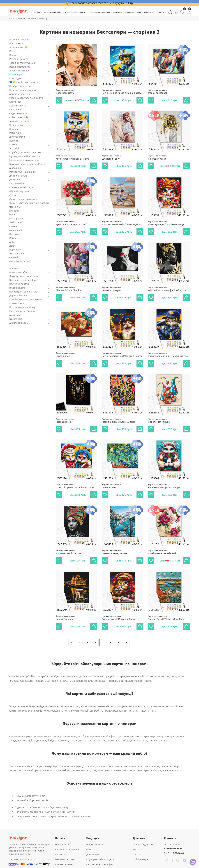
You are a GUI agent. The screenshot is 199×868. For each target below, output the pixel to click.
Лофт (12, 246)
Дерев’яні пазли (18, 295)
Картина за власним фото (23, 280)
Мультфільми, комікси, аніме (25, 160)
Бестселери (44, 19)
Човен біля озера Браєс (115, 552)
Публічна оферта (142, 859)
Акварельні (16, 230)
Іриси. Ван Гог (112, 486)
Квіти (12, 51)
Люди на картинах (19, 71)
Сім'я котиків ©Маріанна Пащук (119, 618)
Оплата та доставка (144, 844)
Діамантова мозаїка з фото (24, 276)
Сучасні (13, 226)
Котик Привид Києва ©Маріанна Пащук (123, 91)
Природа (14, 129)
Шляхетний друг (112, 157)
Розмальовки (17, 303)
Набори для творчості (21, 261)
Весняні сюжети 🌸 (20, 67)
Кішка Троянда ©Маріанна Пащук (166, 223)
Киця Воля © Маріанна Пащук (164, 486)
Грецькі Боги (16, 109)
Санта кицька (65, 355)
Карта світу (15, 234)
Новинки (14, 268)
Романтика (15, 133)
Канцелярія (16, 319)
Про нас (137, 854)
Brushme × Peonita (19, 39)
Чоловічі (14, 148)
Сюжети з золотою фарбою (24, 199)
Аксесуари (15, 315)
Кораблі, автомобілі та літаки (25, 152)
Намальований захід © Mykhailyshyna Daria (123, 223)
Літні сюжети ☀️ (18, 47)
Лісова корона (65, 420)
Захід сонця (16, 222)
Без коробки (16, 218)
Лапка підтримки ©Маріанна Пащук (75, 486)
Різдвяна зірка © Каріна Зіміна (118, 420)
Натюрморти (16, 125)
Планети (14, 211)
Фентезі (14, 257)
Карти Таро (15, 102)
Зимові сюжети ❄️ (19, 121)
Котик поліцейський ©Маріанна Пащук (169, 355)
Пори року (15, 250)
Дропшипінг (93, 854)
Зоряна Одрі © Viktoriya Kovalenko (167, 618)
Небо (12, 215)
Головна (12, 19)
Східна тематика (18, 113)
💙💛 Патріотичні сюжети (24, 82)
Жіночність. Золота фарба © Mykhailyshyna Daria (169, 289)
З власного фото (65, 91)
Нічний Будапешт (65, 618)
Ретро (13, 238)
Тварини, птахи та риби (22, 63)
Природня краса (158, 157)
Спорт (13, 195)
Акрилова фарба (19, 323)
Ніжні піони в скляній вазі (162, 552)
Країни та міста (17, 106)
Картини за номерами (27, 19)
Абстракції (15, 168)
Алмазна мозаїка (18, 272)
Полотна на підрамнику (22, 307)
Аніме (12, 242)
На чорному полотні (20, 86)
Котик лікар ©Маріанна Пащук (72, 157)
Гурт (89, 849)
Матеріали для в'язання (22, 311)
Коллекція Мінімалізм (21, 187)
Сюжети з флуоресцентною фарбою (29, 203)
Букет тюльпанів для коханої (71, 223)
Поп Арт (14, 141)
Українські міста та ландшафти (26, 98)
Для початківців (18, 176)
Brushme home (17, 288)
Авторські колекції (20, 94)
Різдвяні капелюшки (159, 420)
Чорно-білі (15, 207)
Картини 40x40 (17, 183)
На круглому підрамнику (23, 90)
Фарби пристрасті (158, 91)
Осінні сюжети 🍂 (19, 117)
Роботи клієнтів (95, 844)
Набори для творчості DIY (23, 292)
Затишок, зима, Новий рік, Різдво (27, 164)
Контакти (138, 849)
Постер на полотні (19, 284)
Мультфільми (17, 253)
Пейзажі (14, 55)
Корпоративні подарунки (100, 859)
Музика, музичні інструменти (25, 156)
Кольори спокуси (112, 289)
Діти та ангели (17, 137)
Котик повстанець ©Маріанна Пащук (122, 355)
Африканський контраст (69, 552)
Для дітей (15, 179)
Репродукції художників (22, 172)
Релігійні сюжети (19, 59)
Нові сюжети (16, 43)
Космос (13, 144)
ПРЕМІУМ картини (19, 191)
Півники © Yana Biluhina (69, 289)
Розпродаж (16, 78)
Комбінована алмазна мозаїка (26, 299)
